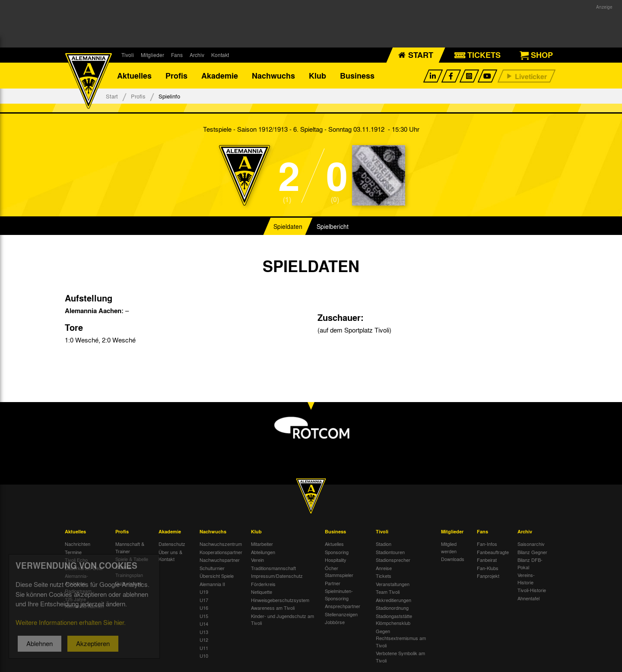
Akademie (220, 76)
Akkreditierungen (394, 600)
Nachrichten (78, 544)
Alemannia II (212, 584)
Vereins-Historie (526, 578)
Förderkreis (263, 584)
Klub (317, 76)
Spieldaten (288, 226)
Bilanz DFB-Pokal (530, 563)
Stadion (384, 544)
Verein (257, 560)
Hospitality (336, 560)
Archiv (197, 55)
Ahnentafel (528, 598)
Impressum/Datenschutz (277, 576)
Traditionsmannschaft (273, 568)
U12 (204, 640)
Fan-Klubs (488, 568)
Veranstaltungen (393, 584)
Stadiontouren (390, 552)
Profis (176, 76)
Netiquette (262, 592)
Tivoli (128, 55)
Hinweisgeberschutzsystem (280, 600)
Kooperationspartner (221, 552)
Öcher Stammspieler (339, 572)
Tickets (384, 576)
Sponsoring (337, 552)
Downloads (453, 559)
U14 (204, 624)
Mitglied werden (449, 547)
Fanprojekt (488, 576)
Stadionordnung (392, 608)
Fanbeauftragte (493, 552)
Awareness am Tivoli (273, 608)
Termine (73, 552)
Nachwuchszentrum (221, 544)
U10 (204, 656)
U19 (204, 592)
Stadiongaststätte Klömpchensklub (394, 620)
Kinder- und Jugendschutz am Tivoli (282, 620)
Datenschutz (172, 544)
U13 (204, 632)
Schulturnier (212, 568)
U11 (204, 648)
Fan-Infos (487, 544)
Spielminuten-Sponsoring (339, 594)
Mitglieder (152, 55)
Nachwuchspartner (220, 560)
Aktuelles (134, 76)
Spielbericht (333, 226)
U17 (204, 600)
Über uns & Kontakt (170, 556)
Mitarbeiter (262, 544)
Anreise (384, 568)
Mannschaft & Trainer (130, 547)
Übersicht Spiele (217, 576)
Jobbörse (335, 622)
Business (357, 76)
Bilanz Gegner (532, 552)
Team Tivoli (388, 592)
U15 (204, 616)
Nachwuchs (273, 76)
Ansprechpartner (343, 606)
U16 (204, 608)
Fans (177, 55)
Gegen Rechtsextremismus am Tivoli (401, 638)
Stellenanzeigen (341, 614)
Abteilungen (263, 552)
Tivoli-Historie (532, 590)
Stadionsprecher (393, 560)
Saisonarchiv (531, 544)
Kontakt (220, 55)
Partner (333, 583)
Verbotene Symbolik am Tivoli (400, 657)
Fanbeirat (487, 560)
